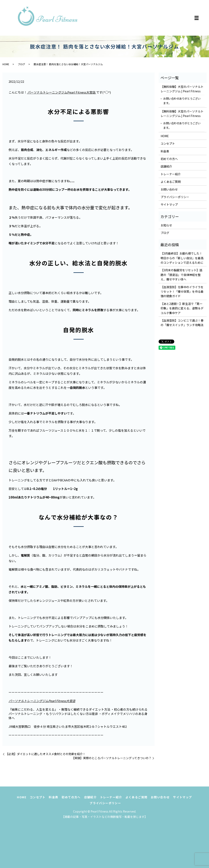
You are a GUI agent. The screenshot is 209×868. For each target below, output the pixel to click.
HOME (6, 64)
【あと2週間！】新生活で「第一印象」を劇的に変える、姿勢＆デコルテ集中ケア (182, 308)
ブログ (21, 64)
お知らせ (166, 225)
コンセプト (168, 143)
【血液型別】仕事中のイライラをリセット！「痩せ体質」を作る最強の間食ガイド (182, 292)
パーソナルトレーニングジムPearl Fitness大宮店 (62, 92)
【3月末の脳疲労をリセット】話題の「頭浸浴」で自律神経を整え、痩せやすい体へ (181, 275)
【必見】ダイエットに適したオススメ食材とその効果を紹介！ (46, 754)
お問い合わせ (169, 189)
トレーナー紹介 (171, 174)
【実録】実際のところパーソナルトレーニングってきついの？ (112, 758)
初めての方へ (169, 159)
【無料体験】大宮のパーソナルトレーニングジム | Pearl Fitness (182, 89)
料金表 (165, 151)
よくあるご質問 (171, 182)
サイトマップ (169, 204)
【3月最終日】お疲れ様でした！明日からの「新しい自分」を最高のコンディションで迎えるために (182, 258)
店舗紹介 (166, 166)
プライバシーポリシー (175, 197)
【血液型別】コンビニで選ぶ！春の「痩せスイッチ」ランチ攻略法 (182, 323)
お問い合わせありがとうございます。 (182, 101)
